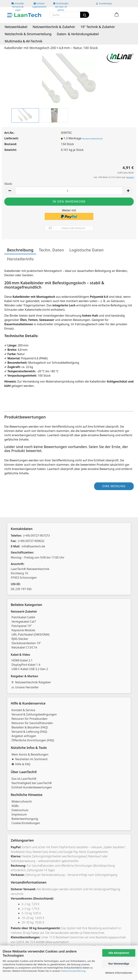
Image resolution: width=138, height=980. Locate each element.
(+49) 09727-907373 (37, 536)
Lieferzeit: (11, 138)
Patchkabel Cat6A (23, 617)
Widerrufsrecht (22, 801)
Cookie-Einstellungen (26, 823)
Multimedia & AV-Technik (23, 41)
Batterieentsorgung (25, 819)
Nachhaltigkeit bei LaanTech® (32, 783)
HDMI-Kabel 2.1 (22, 660)
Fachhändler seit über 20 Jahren (61, 5)
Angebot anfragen (24, 736)
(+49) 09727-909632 (31, 541)
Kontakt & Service (23, 710)
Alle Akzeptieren (119, 953)
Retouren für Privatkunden (29, 719)
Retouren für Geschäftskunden (32, 723)
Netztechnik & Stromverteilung (28, 34)
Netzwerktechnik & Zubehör (54, 27)
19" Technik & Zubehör (98, 27)
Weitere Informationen (119, 973)
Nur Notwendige (119, 964)
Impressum (19, 814)
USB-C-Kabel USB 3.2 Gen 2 (30, 669)
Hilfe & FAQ (21, 764)
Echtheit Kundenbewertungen (32, 787)
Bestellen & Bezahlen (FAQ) (30, 727)
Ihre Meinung (114, 486)
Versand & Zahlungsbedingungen (34, 714)
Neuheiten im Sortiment (30, 759)
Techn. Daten (51, 250)
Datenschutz (20, 810)
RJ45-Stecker (20, 639)
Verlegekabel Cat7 (24, 622)
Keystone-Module (23, 630)
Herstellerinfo (20, 259)
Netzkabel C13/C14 (24, 647)
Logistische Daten (87, 250)
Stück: (8, 184)
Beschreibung (20, 250)
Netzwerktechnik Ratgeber (31, 682)
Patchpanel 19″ (22, 626)
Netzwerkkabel (16, 27)
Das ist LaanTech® (24, 779)
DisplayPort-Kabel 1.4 (26, 665)
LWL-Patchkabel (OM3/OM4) (30, 634)
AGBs (15, 806)
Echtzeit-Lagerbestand (39, 5)
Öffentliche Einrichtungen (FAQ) (33, 740)
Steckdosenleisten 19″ (26, 643)
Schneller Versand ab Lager (18, 5)
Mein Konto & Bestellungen (30, 754)
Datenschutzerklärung (73, 971)
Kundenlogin (104, 4)
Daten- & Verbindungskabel (78, 34)
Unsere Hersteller (25, 687)
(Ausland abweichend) (92, 139)
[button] (117, 15)
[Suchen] (85, 15)
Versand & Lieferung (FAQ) (29, 732)
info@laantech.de (33, 546)
